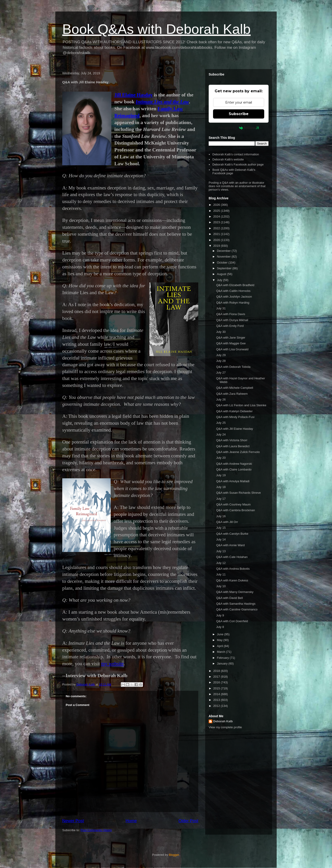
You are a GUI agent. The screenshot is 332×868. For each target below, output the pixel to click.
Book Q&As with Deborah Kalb (156, 29)
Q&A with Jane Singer (231, 338)
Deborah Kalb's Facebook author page (238, 164)
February (223, 658)
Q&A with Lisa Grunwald (232, 349)
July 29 (221, 355)
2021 (217, 234)
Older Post (188, 821)
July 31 (221, 308)
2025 (217, 211)
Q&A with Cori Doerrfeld (232, 621)
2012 (217, 706)
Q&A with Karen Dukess (232, 580)
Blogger (174, 855)
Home (131, 821)
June (221, 634)
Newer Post (73, 821)
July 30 (221, 332)
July (220, 280)
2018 (217, 671)
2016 (217, 682)
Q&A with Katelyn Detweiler (234, 411)
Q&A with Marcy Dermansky (235, 592)
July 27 (221, 373)
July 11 (221, 574)
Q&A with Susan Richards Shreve (238, 493)
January (223, 663)
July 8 (220, 627)
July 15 (221, 528)
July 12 (221, 563)
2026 (217, 205)
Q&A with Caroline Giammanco (237, 609)
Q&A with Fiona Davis (231, 314)
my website (113, 664)
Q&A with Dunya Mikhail (232, 320)
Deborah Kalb (223, 721)
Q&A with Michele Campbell (234, 388)
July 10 (221, 586)
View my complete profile (225, 727)
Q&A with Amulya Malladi (233, 481)
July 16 (221, 516)
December (224, 251)
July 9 (220, 615)
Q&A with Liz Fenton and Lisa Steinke (241, 405)
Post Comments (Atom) (96, 830)
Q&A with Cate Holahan (232, 557)
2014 (217, 694)
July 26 (221, 399)
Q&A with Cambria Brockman (235, 510)
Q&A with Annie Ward (230, 545)
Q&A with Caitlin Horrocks (233, 291)
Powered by (239, 128)
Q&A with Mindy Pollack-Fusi (235, 417)
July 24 (221, 434)
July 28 (221, 361)
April (220, 646)
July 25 (221, 423)
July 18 (221, 487)
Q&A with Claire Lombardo (234, 469)
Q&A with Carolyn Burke (232, 534)
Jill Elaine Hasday (133, 95)
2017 (217, 677)
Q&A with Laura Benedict (233, 446)
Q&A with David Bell (229, 598)
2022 (217, 228)
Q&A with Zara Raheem (232, 394)
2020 (217, 240)
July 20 (221, 458)
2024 (217, 216)
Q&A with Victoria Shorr (232, 440)
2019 (217, 246)
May (220, 640)
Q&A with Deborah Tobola (233, 367)
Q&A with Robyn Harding (233, 303)
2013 (217, 700)
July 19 (221, 475)
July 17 (221, 499)
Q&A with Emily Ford (230, 326)
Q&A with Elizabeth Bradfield (235, 285)
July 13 (221, 551)
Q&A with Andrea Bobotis (233, 569)
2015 (217, 688)
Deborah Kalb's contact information (236, 154)
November (224, 257)
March (222, 652)
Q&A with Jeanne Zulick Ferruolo (238, 452)
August (222, 274)
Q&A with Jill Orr (227, 522)
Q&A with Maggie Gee (231, 343)
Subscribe (239, 114)
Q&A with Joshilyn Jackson (234, 297)
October (223, 263)
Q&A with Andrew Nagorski (234, 464)
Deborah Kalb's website (228, 159)
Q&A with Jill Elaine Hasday (234, 429)
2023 (217, 222)
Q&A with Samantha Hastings (236, 604)
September (225, 268)
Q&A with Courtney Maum (233, 504)
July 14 (221, 539)
